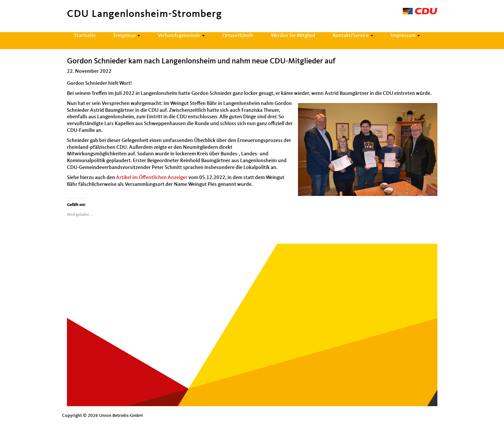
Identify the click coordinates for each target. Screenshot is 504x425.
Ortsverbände (238, 36)
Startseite (85, 36)
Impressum (405, 36)
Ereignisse (127, 36)
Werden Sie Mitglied (293, 36)
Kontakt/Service (353, 36)
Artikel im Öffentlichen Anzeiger (152, 178)
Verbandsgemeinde (181, 36)
